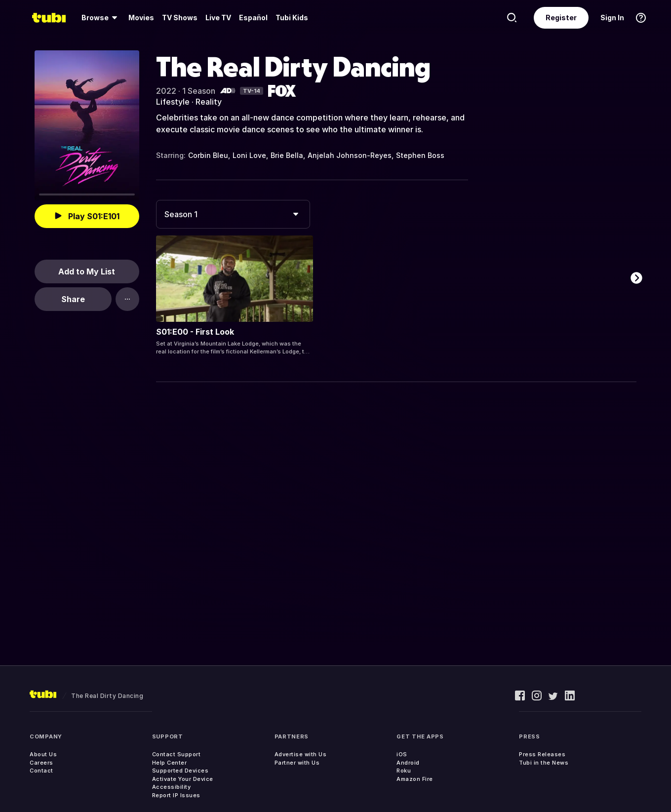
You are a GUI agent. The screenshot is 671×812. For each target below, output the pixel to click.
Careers (41, 763)
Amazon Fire (415, 779)
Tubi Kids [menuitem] (292, 18)
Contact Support (177, 754)
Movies (141, 18)
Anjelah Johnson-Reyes (350, 155)
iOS (402, 754)
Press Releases (542, 754)
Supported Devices (180, 771)
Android (408, 763)
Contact (41, 771)
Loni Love (249, 155)
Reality (209, 102)
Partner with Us (297, 763)
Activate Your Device (183, 779)
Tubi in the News (544, 763)
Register (561, 18)
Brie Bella (287, 155)
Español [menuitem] (253, 18)
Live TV (218, 18)
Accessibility (172, 787)
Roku (404, 771)
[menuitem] (101, 18)
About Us (43, 754)
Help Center (170, 763)
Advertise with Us (301, 754)
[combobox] (233, 214)
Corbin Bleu (208, 155)
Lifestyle (173, 102)
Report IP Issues (176, 795)
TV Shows (180, 18)
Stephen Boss (420, 155)
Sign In (612, 18)
